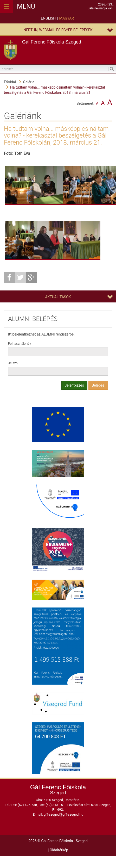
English (48, 18)
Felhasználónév (20, 343)
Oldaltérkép (59, 850)
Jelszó (13, 363)
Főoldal (10, 82)
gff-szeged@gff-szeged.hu (63, 814)
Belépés (98, 385)
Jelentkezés (74, 385)
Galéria (29, 82)
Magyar (67, 18)
